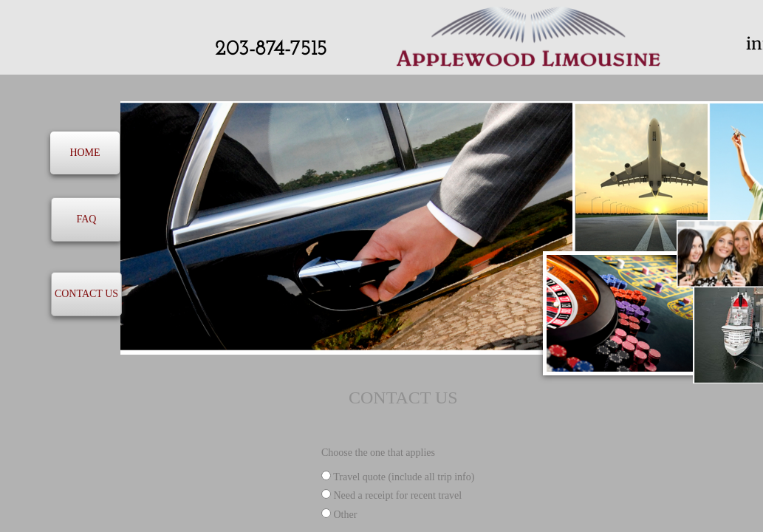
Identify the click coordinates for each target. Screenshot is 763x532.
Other (339, 515)
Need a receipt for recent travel (391, 495)
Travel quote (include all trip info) (398, 477)
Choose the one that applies (378, 453)
